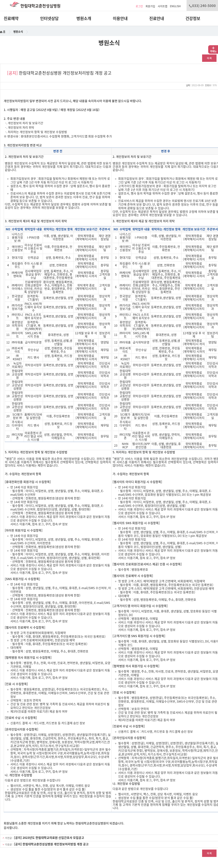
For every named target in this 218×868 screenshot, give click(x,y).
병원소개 (84, 18)
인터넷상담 (49, 18)
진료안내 (157, 18)
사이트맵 (163, 6)
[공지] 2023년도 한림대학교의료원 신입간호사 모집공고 (49, 838)
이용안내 (120, 18)
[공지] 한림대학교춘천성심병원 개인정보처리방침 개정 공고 (51, 844)
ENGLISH (175, 6)
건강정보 (193, 18)
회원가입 (150, 6)
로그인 (139, 6)
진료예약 (11, 18)
